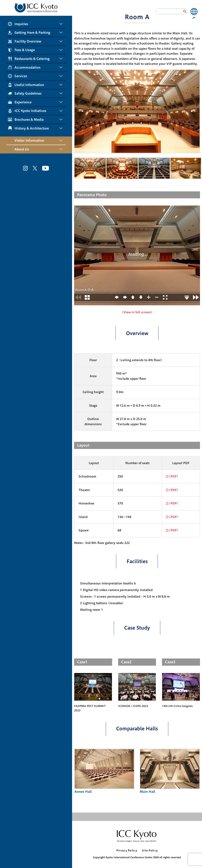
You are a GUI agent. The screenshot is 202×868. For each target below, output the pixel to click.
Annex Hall (104, 771)
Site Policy (150, 851)
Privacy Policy (127, 851)
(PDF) (174, 476)
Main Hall (170, 771)
